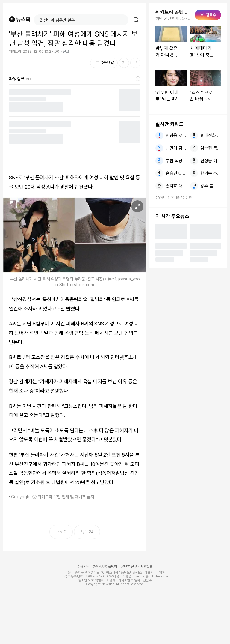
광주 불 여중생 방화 (211, 186)
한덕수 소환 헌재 (211, 173)
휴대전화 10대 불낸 (211, 136)
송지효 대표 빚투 (176, 186)
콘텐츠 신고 (129, 567)
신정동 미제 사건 (211, 161)
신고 (66, 52)
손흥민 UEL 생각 (176, 173)
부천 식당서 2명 (176, 161)
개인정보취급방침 (105, 567)
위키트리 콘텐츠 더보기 (173, 12)
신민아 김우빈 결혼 (176, 148)
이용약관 (83, 567)
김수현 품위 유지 (211, 148)
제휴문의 (147, 567)
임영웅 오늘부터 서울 (176, 136)
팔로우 (208, 15)
